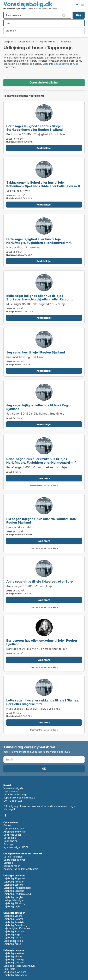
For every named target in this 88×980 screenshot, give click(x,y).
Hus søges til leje (26, 42)
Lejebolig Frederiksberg (17, 888)
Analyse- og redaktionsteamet (21, 869)
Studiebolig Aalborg (15, 972)
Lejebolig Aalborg (14, 959)
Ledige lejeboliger (14, 900)
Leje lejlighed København (18, 928)
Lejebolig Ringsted (14, 878)
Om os (7, 825)
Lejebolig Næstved (14, 953)
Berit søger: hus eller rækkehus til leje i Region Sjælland (42, 642)
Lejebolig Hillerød (13, 956)
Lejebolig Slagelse (14, 891)
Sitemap (8, 844)
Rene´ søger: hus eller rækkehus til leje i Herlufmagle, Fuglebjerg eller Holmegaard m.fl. (42, 461)
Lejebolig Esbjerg (13, 885)
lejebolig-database (48, 9)
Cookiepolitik (11, 841)
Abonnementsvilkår (14, 832)
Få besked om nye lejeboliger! (77, 4)
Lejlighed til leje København (19, 966)
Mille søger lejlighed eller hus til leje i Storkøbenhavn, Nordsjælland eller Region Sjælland (38, 299)
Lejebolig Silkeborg (14, 903)
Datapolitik (10, 838)
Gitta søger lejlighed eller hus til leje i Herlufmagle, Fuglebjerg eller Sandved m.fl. (39, 241)
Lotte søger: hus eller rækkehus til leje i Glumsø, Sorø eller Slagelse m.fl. (43, 702)
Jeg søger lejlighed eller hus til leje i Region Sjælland (39, 407)
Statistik (8, 863)
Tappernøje (65, 42)
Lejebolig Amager (14, 882)
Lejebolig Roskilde (14, 922)
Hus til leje (9, 969)
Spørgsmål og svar (14, 860)
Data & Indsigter (13, 857)
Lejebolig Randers (14, 931)
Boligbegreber (12, 866)
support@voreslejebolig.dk (19, 798)
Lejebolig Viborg (13, 916)
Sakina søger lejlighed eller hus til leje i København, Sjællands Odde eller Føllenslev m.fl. (44, 184)
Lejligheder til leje (13, 941)
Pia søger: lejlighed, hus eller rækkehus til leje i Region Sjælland (42, 521)
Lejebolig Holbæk (13, 919)
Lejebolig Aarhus (13, 937)
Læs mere (44, 478)
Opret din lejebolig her (44, 82)
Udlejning (8, 42)
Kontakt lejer (44, 148)
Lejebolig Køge (12, 934)
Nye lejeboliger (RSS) (16, 847)
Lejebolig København (15, 975)
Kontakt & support (14, 829)
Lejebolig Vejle (12, 906)
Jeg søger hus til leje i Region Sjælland (36, 352)
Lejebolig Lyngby (13, 897)
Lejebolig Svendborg (15, 925)
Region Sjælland (47, 42)
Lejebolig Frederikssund (17, 894)
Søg (79, 15)
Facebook (5, 815)
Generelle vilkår (12, 835)
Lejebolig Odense (13, 962)
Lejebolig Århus (12, 944)
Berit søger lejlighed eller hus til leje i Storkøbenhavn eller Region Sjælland (34, 128)
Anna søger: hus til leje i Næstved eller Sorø (40, 581)
